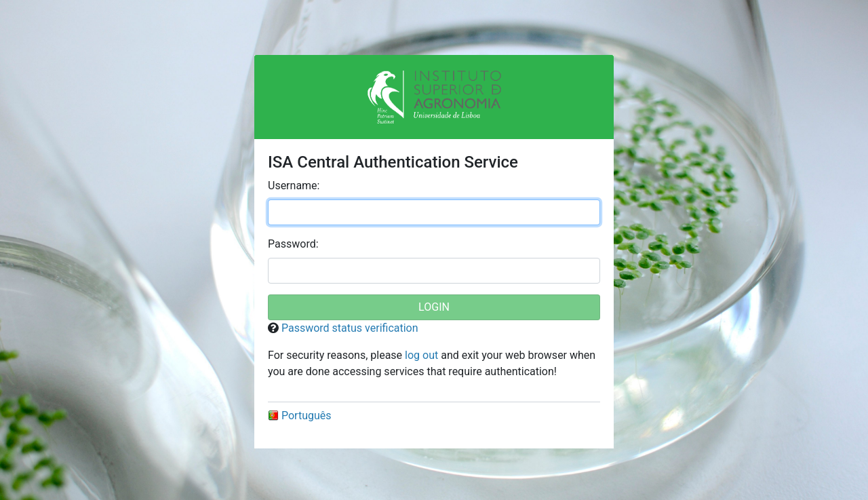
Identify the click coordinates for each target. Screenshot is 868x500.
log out (421, 355)
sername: (294, 186)
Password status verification (350, 328)
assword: (293, 244)
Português (300, 416)
